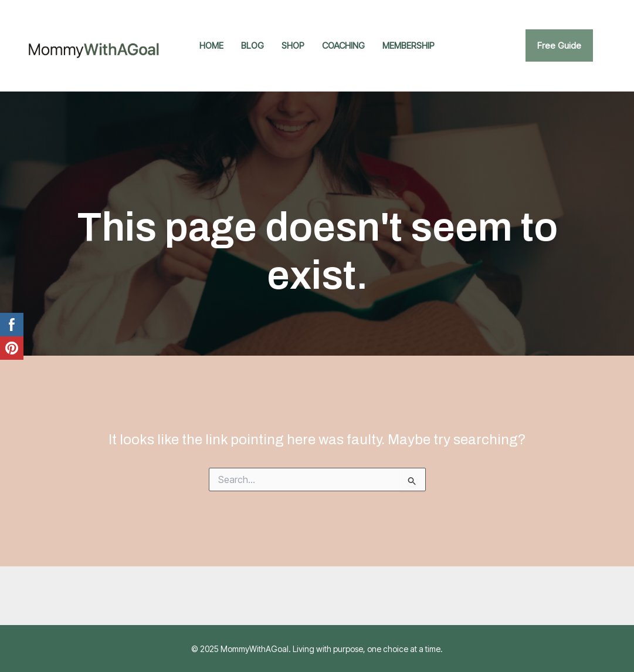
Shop (293, 45)
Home (211, 45)
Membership (408, 45)
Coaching (343, 45)
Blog (252, 45)
